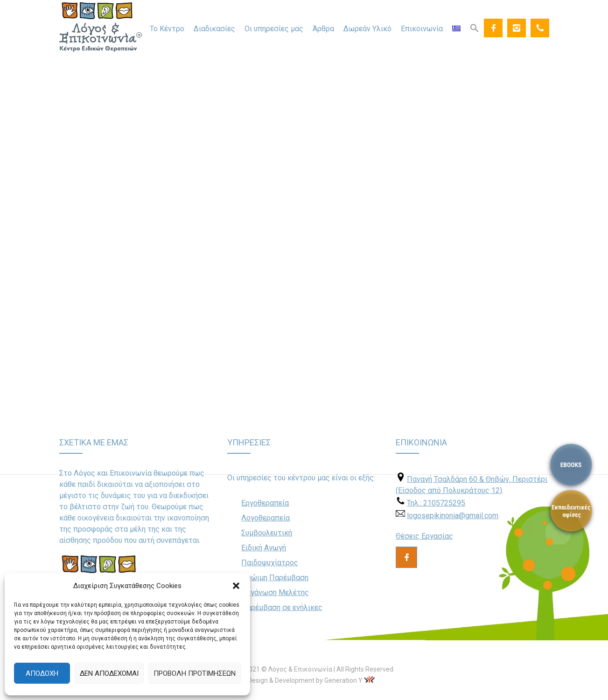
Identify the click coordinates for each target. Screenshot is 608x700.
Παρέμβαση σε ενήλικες (282, 607)
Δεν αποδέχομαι (109, 673)
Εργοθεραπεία (265, 503)
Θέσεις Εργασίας (424, 536)
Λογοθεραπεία (266, 518)
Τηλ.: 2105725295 (436, 503)
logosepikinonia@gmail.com (453, 516)
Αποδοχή (42, 673)
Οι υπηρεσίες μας (274, 29)
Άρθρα (323, 29)
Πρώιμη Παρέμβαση (275, 578)
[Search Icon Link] (475, 28)
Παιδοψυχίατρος (270, 563)
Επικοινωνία (422, 29)
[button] (236, 586)
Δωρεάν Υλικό (367, 29)
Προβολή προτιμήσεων (195, 673)
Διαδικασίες (214, 29)
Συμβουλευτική (267, 533)
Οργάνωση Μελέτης (275, 593)
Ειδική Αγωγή (264, 548)
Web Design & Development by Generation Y (298, 680)
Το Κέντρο (167, 29)
